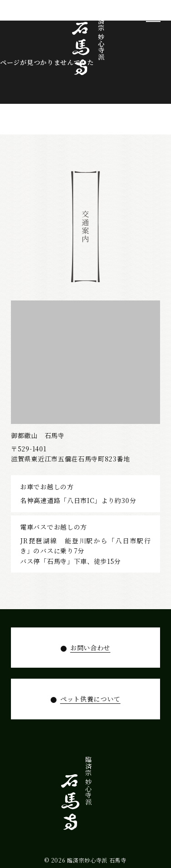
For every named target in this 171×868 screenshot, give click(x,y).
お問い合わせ (90, 648)
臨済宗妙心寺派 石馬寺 (97, 860)
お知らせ (77, 796)
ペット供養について (90, 699)
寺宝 (132, 790)
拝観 (118, 790)
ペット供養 (90, 800)
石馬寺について (146, 806)
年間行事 (104, 796)
